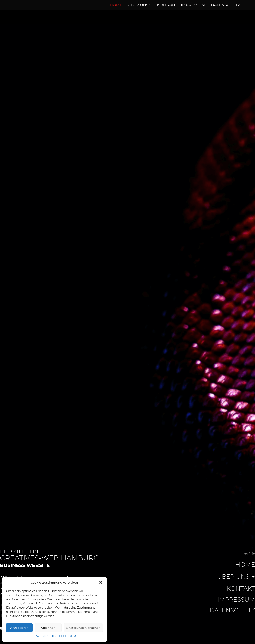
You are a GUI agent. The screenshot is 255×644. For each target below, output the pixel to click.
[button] (101, 582)
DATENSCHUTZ (46, 636)
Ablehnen (48, 628)
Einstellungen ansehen (83, 628)
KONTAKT (166, 5)
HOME (116, 5)
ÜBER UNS (236, 577)
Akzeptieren (19, 628)
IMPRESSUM (67, 636)
